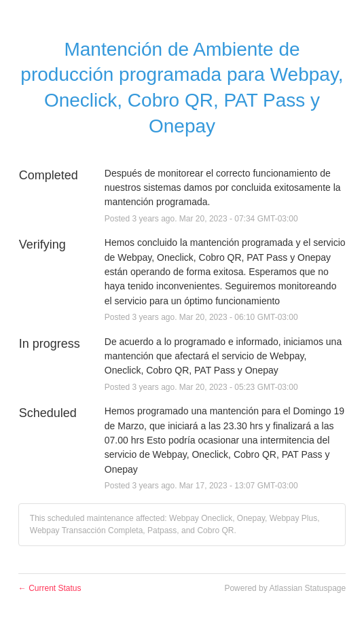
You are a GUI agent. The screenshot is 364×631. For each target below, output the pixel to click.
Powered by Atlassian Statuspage (285, 588)
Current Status (50, 588)
